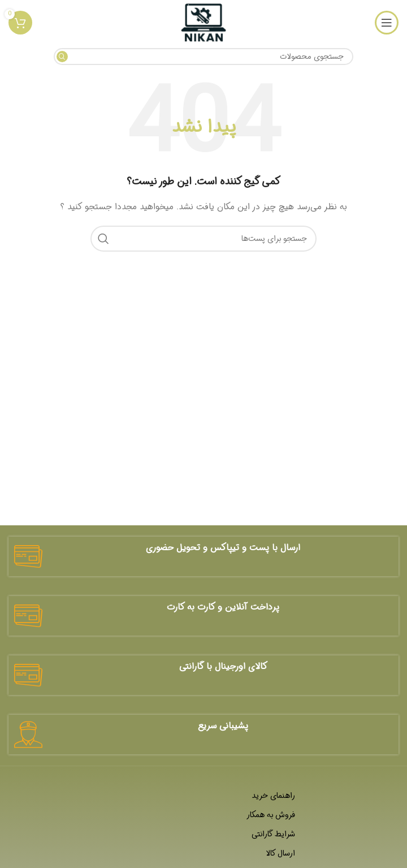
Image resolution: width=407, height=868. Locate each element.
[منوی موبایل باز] (387, 23)
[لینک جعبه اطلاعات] (203, 556)
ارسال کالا (280, 853)
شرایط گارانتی (273, 834)
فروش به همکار (271, 815)
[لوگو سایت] (203, 23)
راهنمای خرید (273, 796)
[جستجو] (203, 57)
